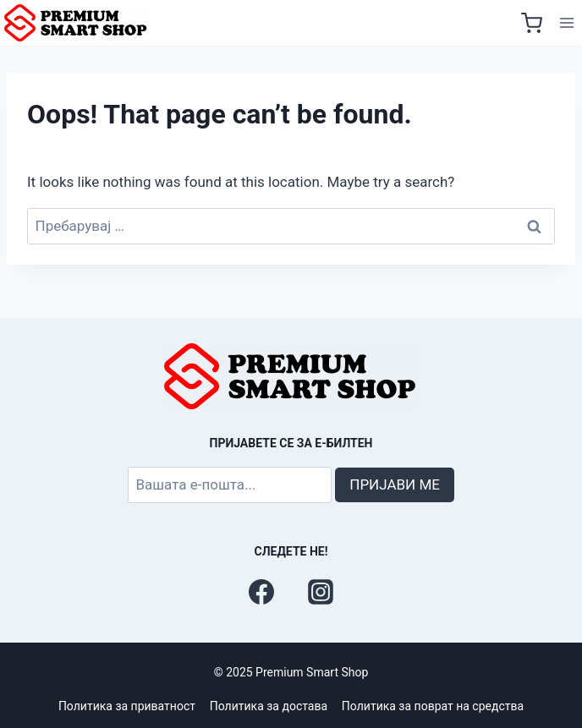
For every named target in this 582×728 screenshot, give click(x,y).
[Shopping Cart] (532, 23)
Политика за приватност (127, 706)
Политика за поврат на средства (433, 706)
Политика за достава (269, 706)
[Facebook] (261, 592)
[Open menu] (566, 23)
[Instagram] (321, 592)
